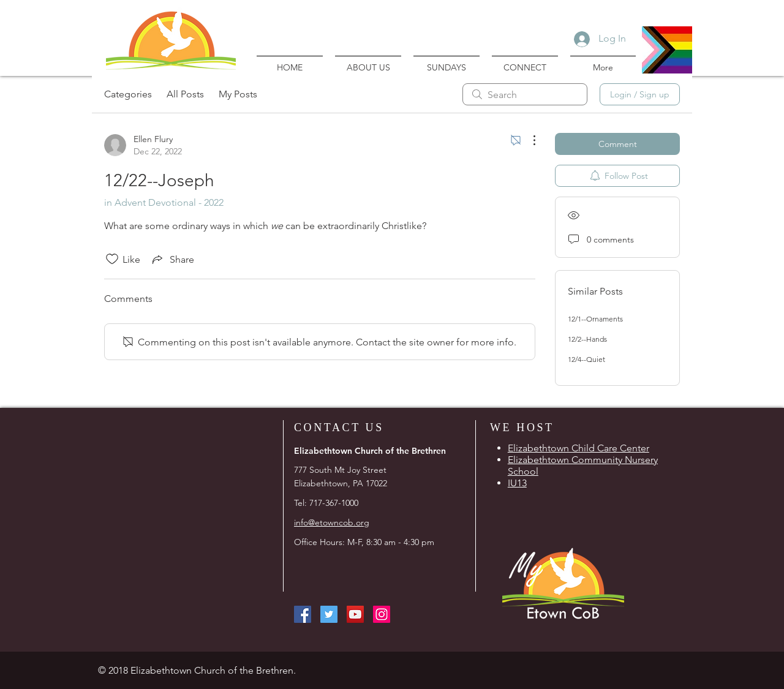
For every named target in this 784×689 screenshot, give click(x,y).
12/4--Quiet (586, 359)
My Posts (238, 94)
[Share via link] (172, 259)
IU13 (517, 483)
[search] (525, 94)
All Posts (185, 94)
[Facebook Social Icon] (303, 614)
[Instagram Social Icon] (382, 614)
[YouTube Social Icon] (355, 614)
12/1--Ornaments (595, 319)
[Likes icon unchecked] (112, 259)
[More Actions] (528, 140)
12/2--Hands (587, 339)
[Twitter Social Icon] (329, 614)
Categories (128, 94)
